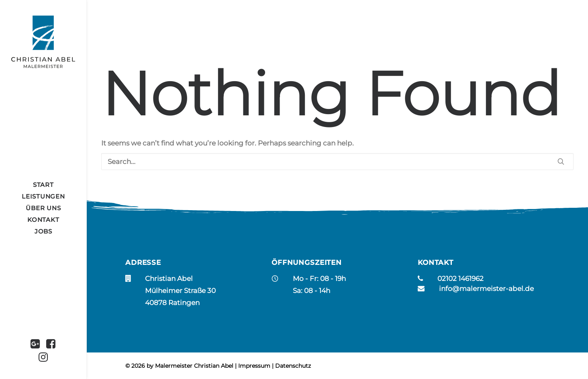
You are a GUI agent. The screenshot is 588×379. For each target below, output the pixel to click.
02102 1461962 (460, 279)
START (43, 185)
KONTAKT (43, 220)
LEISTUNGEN (43, 196)
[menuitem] (43, 185)
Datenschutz (293, 366)
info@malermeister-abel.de (486, 289)
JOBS (43, 231)
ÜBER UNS (43, 208)
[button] (35, 345)
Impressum (254, 366)
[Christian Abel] (43, 42)
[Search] (337, 162)
